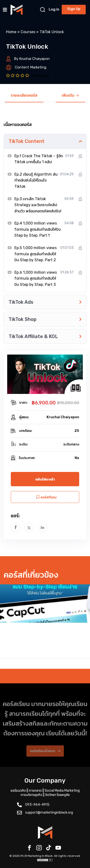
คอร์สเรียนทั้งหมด (45, 755)
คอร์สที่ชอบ (45, 497)
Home (11, 32)
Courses (28, 32)
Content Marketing (31, 67)
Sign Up (74, 9)
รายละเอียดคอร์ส (24, 95)
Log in (54, 9)
